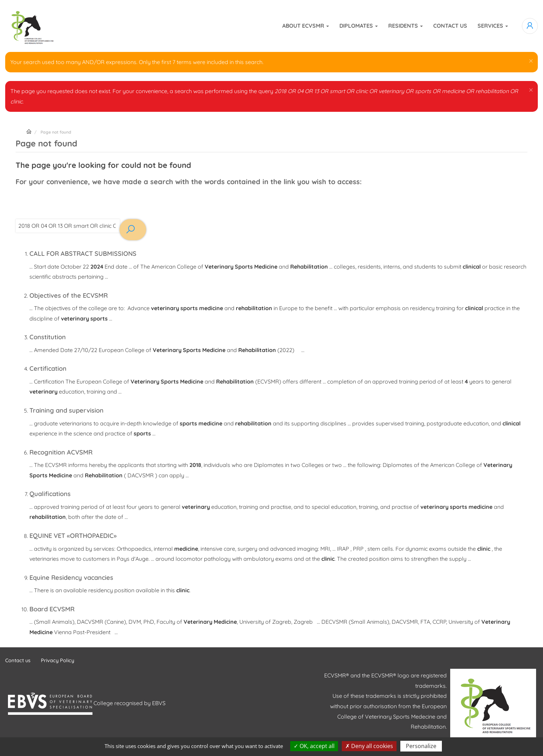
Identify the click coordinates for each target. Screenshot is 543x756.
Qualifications (52, 493)
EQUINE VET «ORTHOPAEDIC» (77, 535)
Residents (406, 26)
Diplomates (359, 26)
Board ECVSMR (54, 608)
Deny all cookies (369, 746)
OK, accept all (314, 746)
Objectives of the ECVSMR (73, 295)
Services (493, 26)
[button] (531, 61)
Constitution (50, 337)
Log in (530, 26)
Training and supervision (70, 410)
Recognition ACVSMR (64, 452)
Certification (50, 368)
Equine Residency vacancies (76, 577)
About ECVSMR (306, 26)
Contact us (450, 26)
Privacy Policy (61, 660)
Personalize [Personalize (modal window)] (421, 746)
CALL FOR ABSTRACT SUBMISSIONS (88, 253)
